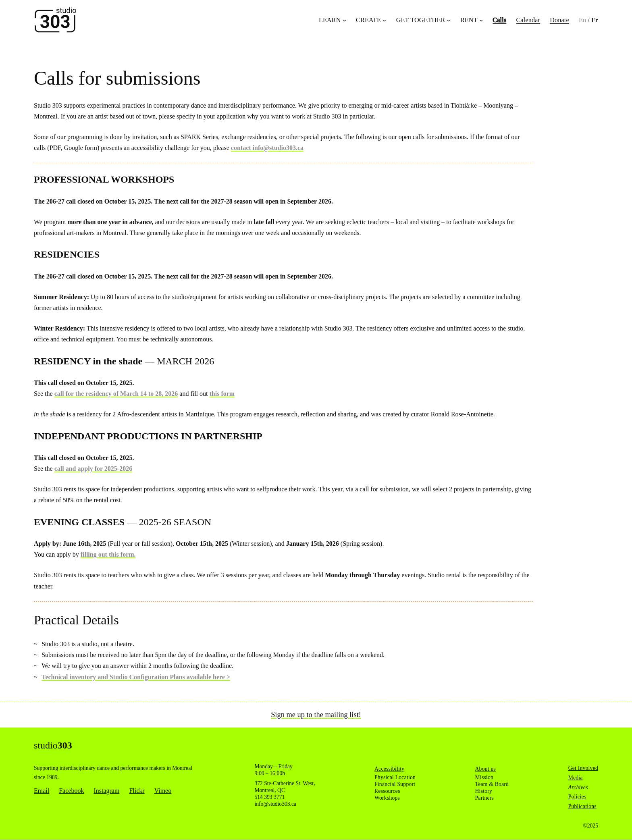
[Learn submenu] (345, 20)
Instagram (106, 791)
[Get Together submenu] (449, 20)
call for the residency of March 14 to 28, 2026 (116, 394)
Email (42, 791)
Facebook (71, 791)
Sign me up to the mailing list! (316, 715)
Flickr (137, 791)
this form (222, 394)
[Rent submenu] (481, 20)
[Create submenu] (385, 20)
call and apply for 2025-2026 (94, 469)
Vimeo (163, 791)
